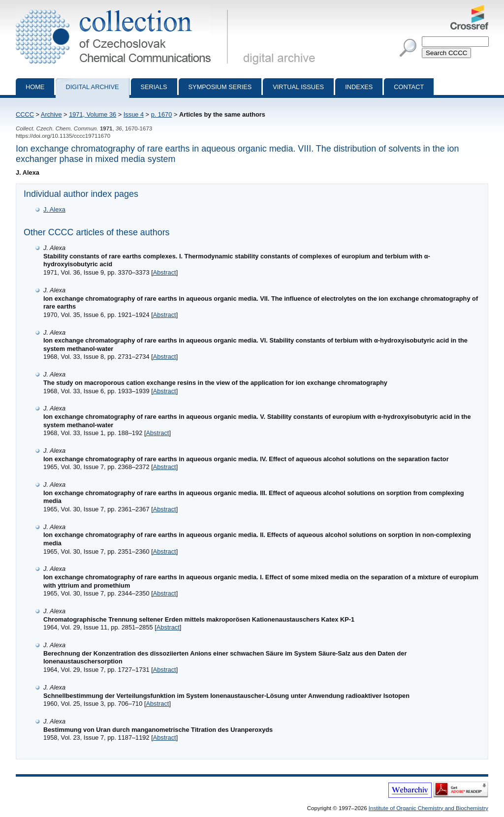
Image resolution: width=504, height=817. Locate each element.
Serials (154, 87)
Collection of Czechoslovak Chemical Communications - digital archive (124, 9)
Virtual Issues (298, 87)
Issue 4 (134, 114)
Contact (409, 87)
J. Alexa (54, 209)
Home (35, 87)
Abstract (165, 272)
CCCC (25, 114)
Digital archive (92, 87)
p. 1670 (162, 114)
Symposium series (220, 87)
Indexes (359, 87)
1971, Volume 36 (93, 114)
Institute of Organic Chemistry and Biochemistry (428, 808)
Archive (51, 114)
